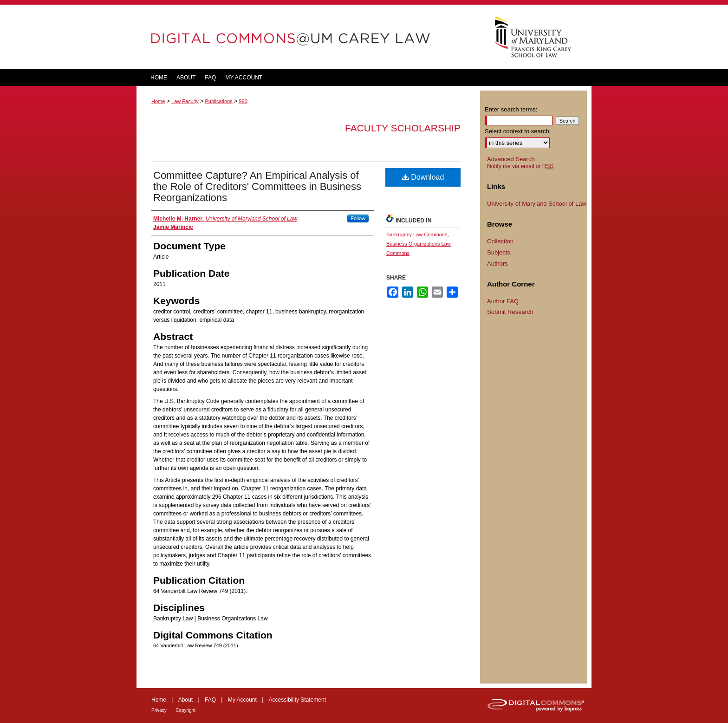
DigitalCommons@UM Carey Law (308, 37)
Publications (218, 101)
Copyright (185, 710)
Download (423, 177)
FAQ (210, 700)
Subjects (499, 252)
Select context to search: (518, 131)
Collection (500, 241)
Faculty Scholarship (403, 128)
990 (243, 101)
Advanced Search (511, 159)
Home (158, 101)
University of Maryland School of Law (537, 204)
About (185, 700)
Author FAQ (503, 301)
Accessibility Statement (297, 700)
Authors (497, 264)
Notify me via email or (520, 166)
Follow (358, 218)
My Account (242, 700)
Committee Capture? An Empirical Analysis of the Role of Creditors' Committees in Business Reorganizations (257, 186)
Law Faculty (185, 101)
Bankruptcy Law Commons (417, 234)
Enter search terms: (511, 109)
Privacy (159, 710)
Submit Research (510, 312)
